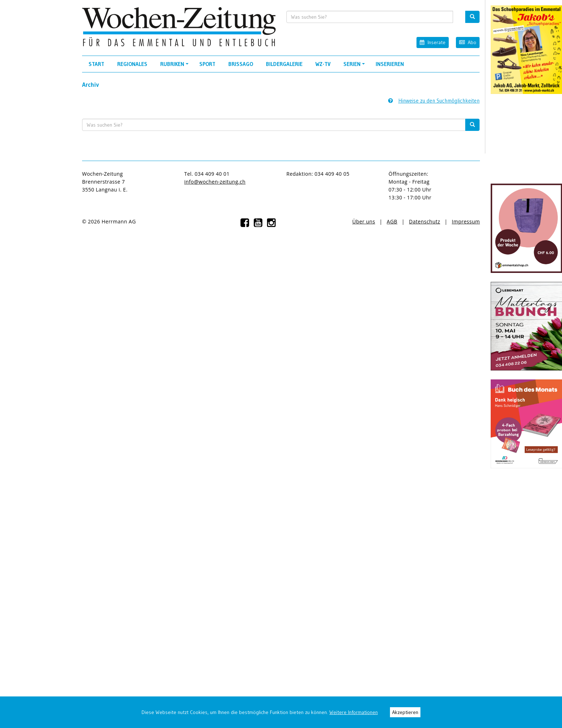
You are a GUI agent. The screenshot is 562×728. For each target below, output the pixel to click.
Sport (207, 64)
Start (96, 64)
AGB (392, 221)
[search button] (472, 17)
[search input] (370, 17)
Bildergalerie (284, 64)
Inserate (432, 42)
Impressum (466, 221)
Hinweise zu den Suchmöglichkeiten (434, 101)
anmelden (153, 221)
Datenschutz (425, 221)
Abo (468, 42)
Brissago (241, 64)
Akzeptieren (405, 712)
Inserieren (390, 64)
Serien (355, 66)
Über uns (364, 221)
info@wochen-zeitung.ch (215, 182)
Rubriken (175, 66)
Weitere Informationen (354, 712)
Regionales (132, 64)
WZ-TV (323, 64)
